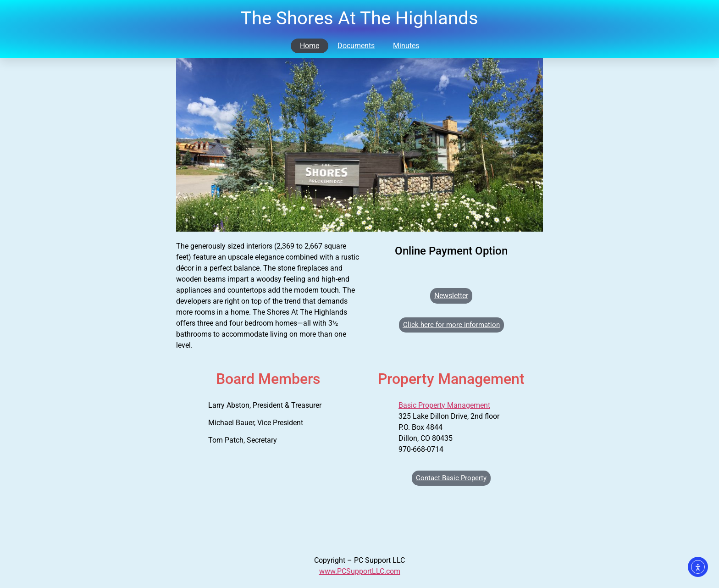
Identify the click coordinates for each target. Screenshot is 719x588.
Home (310, 46)
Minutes (406, 46)
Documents (356, 46)
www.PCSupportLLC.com (360, 571)
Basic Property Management (444, 405)
